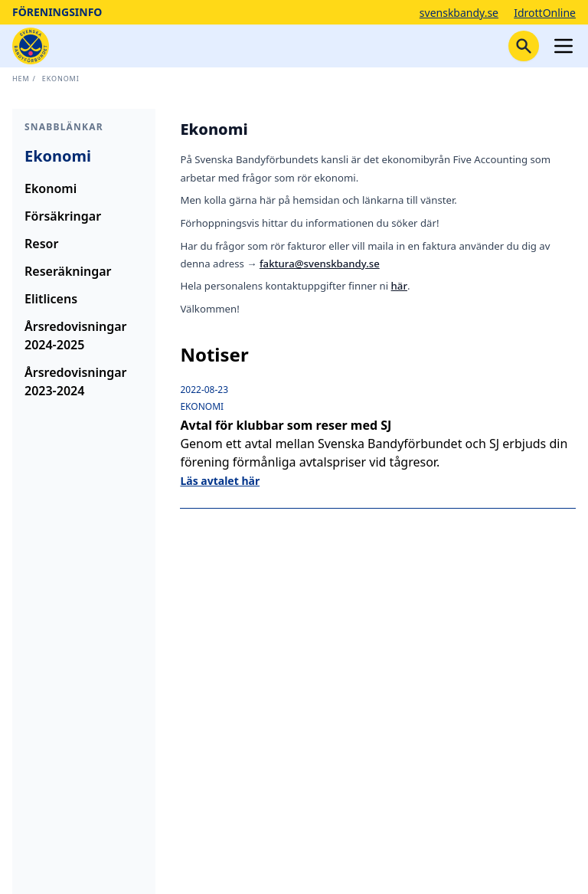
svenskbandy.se (459, 13)
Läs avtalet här (220, 481)
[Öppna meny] (563, 46)
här (399, 286)
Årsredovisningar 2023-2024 (76, 382)
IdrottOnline (545, 13)
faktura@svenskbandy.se (320, 264)
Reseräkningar (68, 271)
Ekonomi (61, 79)
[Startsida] (31, 46)
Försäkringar (63, 216)
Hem (21, 79)
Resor (41, 244)
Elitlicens (51, 299)
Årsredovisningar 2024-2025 (76, 336)
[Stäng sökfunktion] (524, 46)
